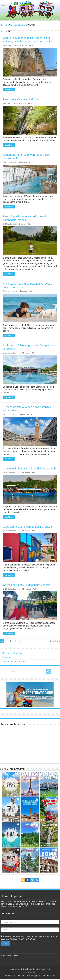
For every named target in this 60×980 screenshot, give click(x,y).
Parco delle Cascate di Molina (21, 99)
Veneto (25, 45)
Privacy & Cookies (9, 955)
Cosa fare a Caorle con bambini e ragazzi (28, 527)
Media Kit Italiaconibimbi (13, 662)
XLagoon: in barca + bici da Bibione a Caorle (30, 469)
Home (4, 25)
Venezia (25, 415)
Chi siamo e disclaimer (12, 653)
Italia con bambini (18, 25)
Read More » (9, 90)
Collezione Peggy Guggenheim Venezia (27, 585)
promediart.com (44, 969)
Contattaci (6, 657)
